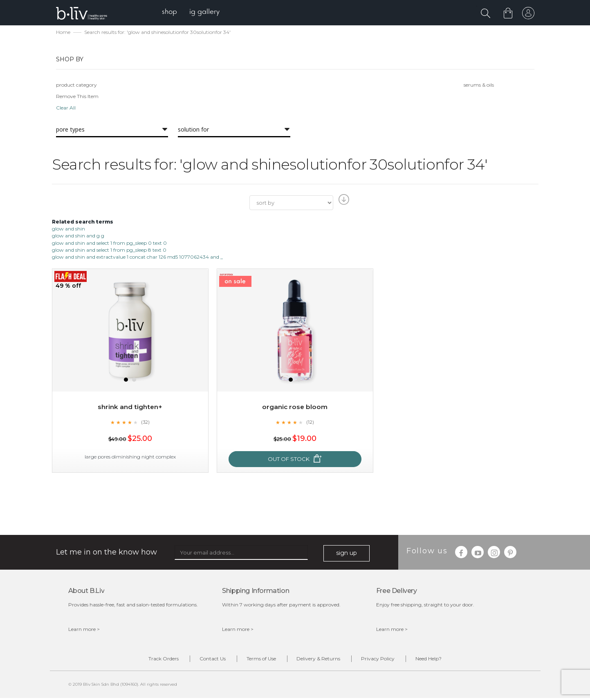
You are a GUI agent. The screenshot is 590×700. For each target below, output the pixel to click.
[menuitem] (172, 12)
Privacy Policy (386, 660)
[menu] (193, 12)
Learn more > (84, 630)
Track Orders (151, 660)
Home (63, 33)
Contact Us (205, 660)
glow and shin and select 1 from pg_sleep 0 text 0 (109, 244)
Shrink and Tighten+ (130, 408)
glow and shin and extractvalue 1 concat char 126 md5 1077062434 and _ (137, 258)
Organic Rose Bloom (295, 408)
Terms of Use (259, 660)
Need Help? (441, 660)
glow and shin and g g (78, 237)
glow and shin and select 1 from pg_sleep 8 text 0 (109, 251)
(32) (146, 423)
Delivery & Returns (321, 660)
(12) (310, 423)
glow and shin (68, 229)
